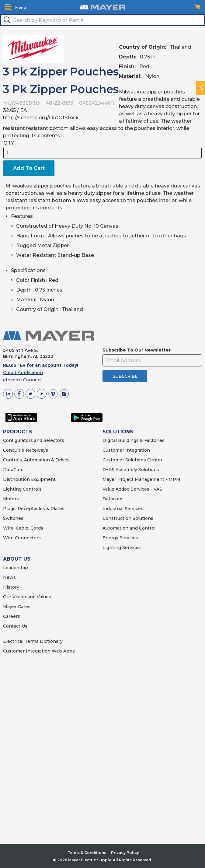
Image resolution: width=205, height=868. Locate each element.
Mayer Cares (17, 607)
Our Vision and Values (27, 597)
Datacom (112, 499)
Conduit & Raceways (26, 450)
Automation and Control (129, 528)
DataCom (13, 470)
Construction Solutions (128, 518)
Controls (32, 489)
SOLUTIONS (118, 432)
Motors (11, 499)
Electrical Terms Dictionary (33, 641)
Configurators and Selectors (34, 440)
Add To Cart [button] (29, 168)
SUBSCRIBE (125, 376)
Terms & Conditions (87, 853)
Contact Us (15, 626)
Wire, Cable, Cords (23, 528)
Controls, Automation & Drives (36, 460)
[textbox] (102, 20)
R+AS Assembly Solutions (131, 470)
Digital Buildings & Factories (134, 440)
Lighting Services (122, 548)
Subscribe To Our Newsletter (137, 350)
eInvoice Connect (23, 380)
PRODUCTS (18, 432)
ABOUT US (17, 559)
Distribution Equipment (29, 479)
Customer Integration (126, 450)
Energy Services (120, 538)
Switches (13, 518)
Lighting (12, 489)
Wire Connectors (22, 538)
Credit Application (23, 373)
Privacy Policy (125, 853)
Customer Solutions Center (132, 460)
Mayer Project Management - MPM (141, 479)
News (9, 577)
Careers (12, 616)
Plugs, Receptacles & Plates (34, 509)
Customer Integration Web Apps (39, 651)
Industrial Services (123, 509)
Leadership (16, 568)
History (11, 587)
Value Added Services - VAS (132, 489)
